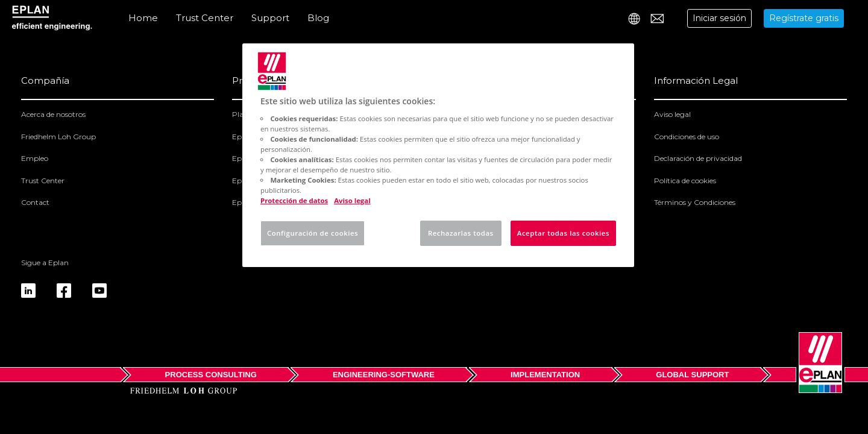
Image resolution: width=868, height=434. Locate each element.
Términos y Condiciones (695, 202)
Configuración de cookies (313, 233)
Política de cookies (685, 181)
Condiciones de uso (687, 137)
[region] (438, 155)
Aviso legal (672, 114)
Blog (318, 18)
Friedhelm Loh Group (58, 137)
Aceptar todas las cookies (563, 233)
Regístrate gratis (804, 18)
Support (270, 18)
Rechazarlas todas (461, 233)
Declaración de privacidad (698, 158)
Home (143, 18)
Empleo (35, 158)
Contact (35, 202)
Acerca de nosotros (53, 114)
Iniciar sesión (719, 18)
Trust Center (205, 18)
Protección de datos (294, 200)
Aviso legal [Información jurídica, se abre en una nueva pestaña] (352, 200)
